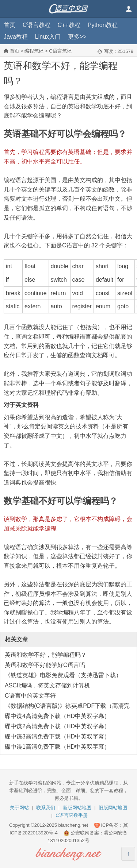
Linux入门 (48, 37)
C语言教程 (37, 25)
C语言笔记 (60, 51)
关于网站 (19, 808)
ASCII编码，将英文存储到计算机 (47, 685)
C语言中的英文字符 (30, 696)
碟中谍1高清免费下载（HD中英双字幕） (57, 747)
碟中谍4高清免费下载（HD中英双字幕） (57, 716)
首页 (9, 25)
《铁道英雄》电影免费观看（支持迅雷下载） (63, 675)
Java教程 (16, 37)
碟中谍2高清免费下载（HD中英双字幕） (57, 726)
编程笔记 (34, 51)
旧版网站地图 (113, 808)
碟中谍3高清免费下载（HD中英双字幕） (57, 736)
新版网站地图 (77, 808)
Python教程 (103, 25)
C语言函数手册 (71, 815)
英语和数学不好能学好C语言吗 (45, 665)
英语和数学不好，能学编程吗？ (46, 655)
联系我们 (46, 808)
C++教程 (69, 25)
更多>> (77, 37)
